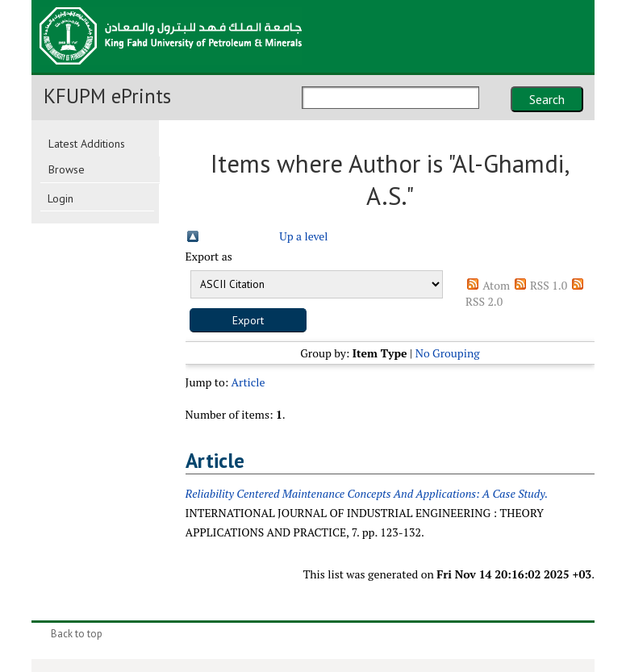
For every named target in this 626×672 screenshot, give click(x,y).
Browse (67, 169)
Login (61, 198)
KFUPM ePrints (107, 96)
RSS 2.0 (484, 301)
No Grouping (448, 353)
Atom (496, 285)
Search (547, 99)
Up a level (303, 236)
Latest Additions (87, 144)
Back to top (77, 634)
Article (248, 382)
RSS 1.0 (549, 285)
